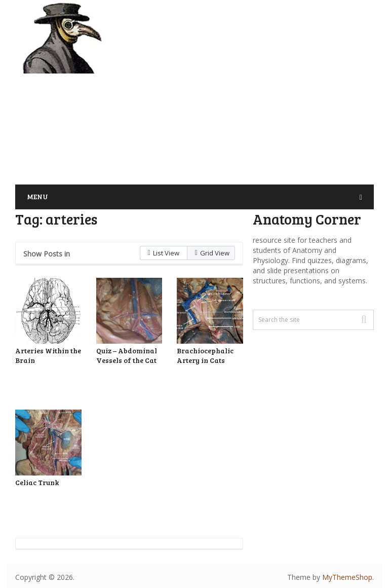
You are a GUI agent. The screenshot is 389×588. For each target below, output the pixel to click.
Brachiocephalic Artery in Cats (205, 355)
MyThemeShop (347, 577)
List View (164, 253)
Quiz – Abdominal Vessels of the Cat (127, 355)
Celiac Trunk (37, 482)
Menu (37, 196)
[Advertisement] (256, 88)
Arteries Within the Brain (48, 355)
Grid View (212, 253)
